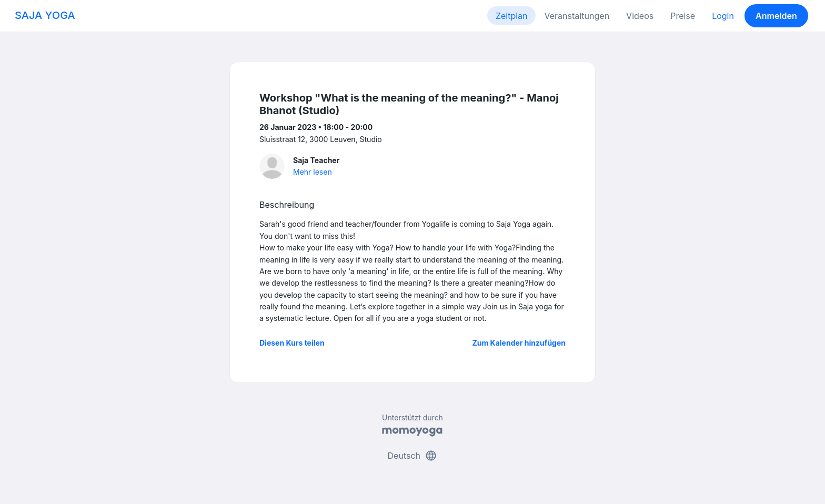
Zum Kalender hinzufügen (519, 343)
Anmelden (776, 16)
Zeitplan (512, 16)
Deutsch (413, 456)
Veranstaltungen (577, 16)
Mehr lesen (313, 172)
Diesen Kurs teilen (292, 343)
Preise (683, 16)
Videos (640, 16)
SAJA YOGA (45, 15)
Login (723, 16)
